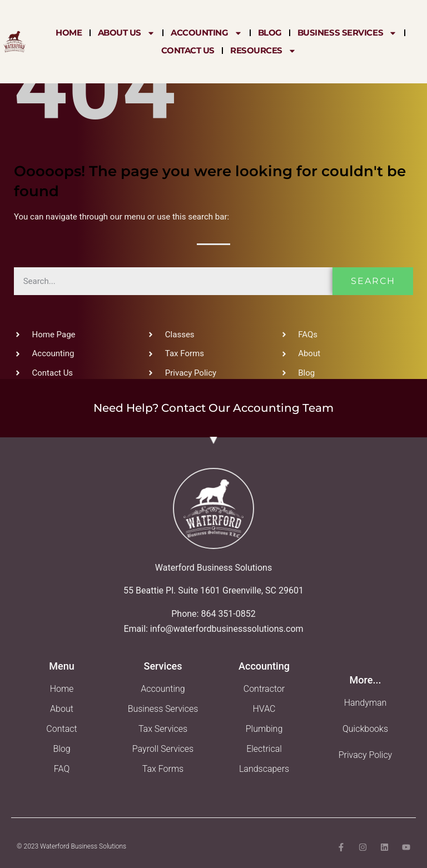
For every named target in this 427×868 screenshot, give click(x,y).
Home (69, 33)
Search (373, 281)
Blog (270, 33)
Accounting (207, 33)
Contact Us (188, 50)
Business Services (347, 33)
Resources (263, 51)
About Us (126, 33)
